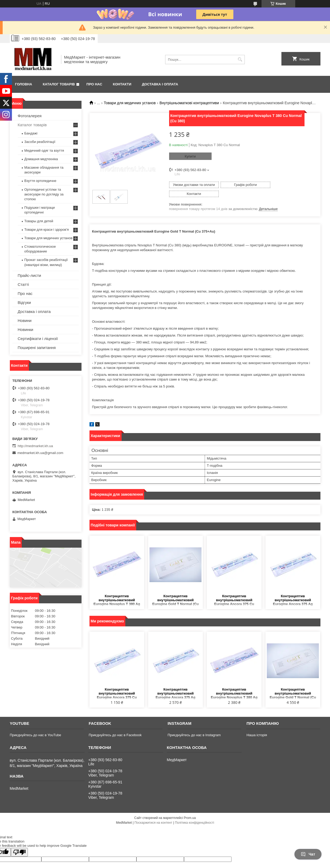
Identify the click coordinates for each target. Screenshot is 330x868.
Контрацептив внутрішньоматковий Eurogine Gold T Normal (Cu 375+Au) (176, 591)
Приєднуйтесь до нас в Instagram (194, 726)
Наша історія (257, 726)
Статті (23, 284)
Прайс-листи (29, 275)
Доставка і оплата (160, 84)
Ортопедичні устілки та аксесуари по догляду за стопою (44, 194)
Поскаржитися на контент (153, 814)
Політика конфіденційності (195, 814)
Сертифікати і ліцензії (38, 339)
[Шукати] (240, 60)
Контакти (122, 84)
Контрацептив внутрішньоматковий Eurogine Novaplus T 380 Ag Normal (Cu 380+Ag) (117, 591)
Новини (25, 320)
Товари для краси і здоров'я (47, 230)
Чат (308, 854)
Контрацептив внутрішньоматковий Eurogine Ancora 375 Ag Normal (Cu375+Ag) (293, 591)
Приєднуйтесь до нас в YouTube (35, 726)
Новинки (26, 330)
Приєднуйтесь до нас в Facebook (115, 726)
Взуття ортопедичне (40, 181)
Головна (24, 84)
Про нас (94, 84)
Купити (190, 156)
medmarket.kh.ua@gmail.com (40, 453)
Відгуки (24, 302)
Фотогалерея (30, 116)
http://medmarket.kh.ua (35, 446)
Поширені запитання (37, 348)
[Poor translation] (19, 843)
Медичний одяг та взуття (44, 151)
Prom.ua (190, 809)
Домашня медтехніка (41, 159)
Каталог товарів (59, 84)
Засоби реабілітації (40, 142)
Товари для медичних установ (130, 103)
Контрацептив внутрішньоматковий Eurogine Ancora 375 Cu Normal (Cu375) (234, 591)
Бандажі (31, 133)
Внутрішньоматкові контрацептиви (189, 103)
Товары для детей (39, 221)
